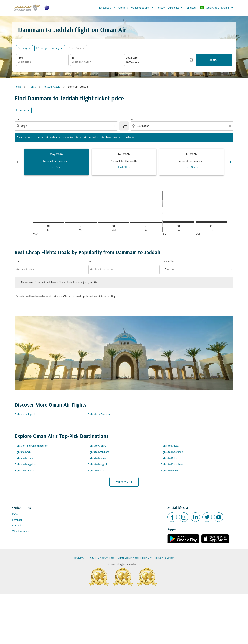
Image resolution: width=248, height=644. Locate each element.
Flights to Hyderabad (172, 452)
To (73, 58)
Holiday (160, 8)
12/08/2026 (132, 62)
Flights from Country (165, 558)
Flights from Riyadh (25, 414)
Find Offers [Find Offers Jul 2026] (192, 167)
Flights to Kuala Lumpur (173, 465)
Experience (176, 8)
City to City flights (106, 558)
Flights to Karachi (24, 471)
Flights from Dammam (99, 414)
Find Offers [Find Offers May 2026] (57, 167)
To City (91, 558)
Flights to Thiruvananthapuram (31, 446)
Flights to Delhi (169, 458)
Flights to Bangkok (97, 465)
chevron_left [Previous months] (18, 162)
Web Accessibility (21, 531)
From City (147, 558)
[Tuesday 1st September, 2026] (179, 222)
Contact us (18, 526)
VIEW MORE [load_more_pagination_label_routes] (124, 482)
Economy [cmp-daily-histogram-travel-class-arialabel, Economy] (21, 110)
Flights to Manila (97, 458)
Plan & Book (107, 8)
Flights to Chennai (97, 446)
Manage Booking (143, 8)
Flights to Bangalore (25, 465)
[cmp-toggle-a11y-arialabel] (124, 126)
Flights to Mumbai (24, 458)
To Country (79, 558)
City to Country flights (128, 558)
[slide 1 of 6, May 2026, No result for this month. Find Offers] (56, 162)
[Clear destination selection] (231, 126)
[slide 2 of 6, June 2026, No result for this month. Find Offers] (124, 162)
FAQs (15, 514)
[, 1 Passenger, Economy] (48, 48)
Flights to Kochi (23, 452)
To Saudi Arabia (52, 87)
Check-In (123, 8)
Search (214, 60)
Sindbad (191, 8)
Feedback (17, 520)
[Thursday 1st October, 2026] (211, 222)
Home (18, 87)
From (21, 58)
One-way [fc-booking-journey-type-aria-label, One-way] (23, 48)
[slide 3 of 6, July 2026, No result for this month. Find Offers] (192, 162)
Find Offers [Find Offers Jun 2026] (124, 167)
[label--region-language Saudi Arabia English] (217, 8)
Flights (32, 87)
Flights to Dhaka (96, 471)
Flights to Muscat (170, 446)
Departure (132, 58)
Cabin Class (169, 261)
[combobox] (42, 62)
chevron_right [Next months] (230, 162)
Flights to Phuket (170, 471)
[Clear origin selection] (115, 126)
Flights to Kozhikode (98, 452)
